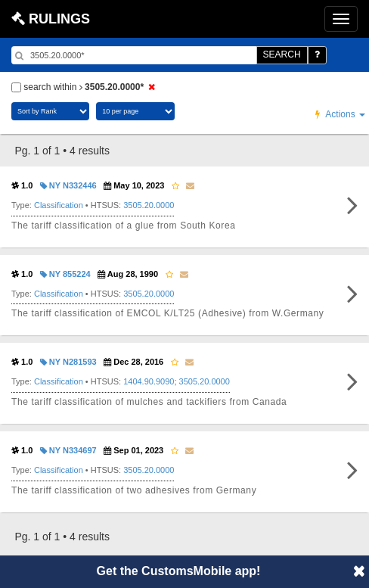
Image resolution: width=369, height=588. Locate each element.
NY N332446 (68, 185)
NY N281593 (68, 362)
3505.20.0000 (149, 205)
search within (85, 87)
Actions (340, 114)
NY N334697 (68, 450)
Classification (59, 205)
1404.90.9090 (149, 381)
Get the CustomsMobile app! (179, 571)
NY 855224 (65, 274)
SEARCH (282, 54)
